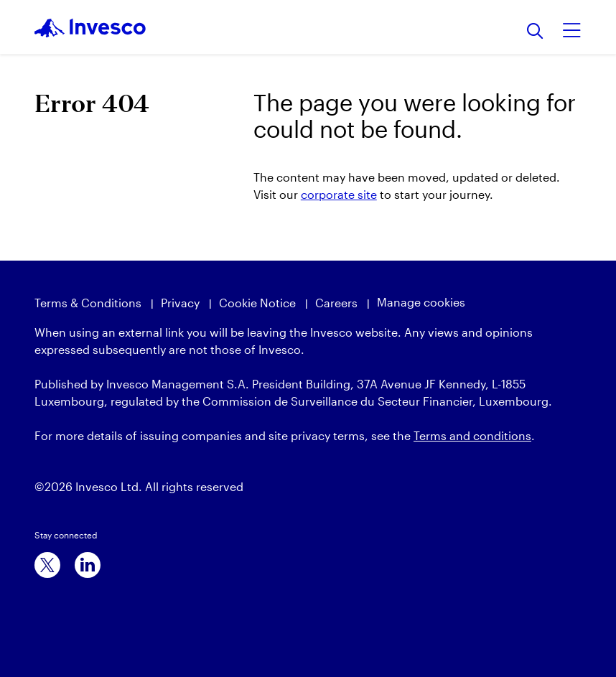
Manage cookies (421, 302)
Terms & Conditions (88, 303)
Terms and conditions (472, 435)
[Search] (535, 32)
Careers (336, 303)
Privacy (180, 303)
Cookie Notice (257, 303)
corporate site (339, 194)
